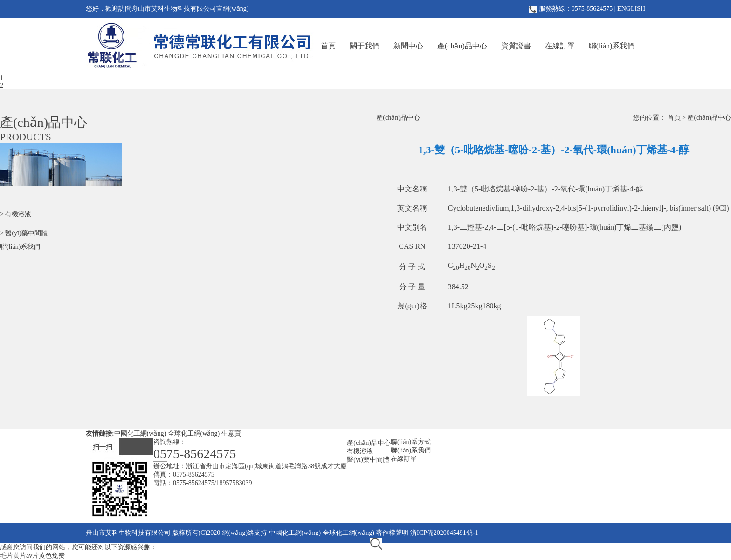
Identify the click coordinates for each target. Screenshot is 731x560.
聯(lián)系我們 (612, 46)
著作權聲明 (392, 533)
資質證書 (516, 46)
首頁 (328, 46)
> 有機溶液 (16, 214)
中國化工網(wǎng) (140, 434)
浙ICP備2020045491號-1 (444, 533)
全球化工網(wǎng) (194, 434)
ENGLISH (631, 9)
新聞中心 (408, 46)
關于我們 (365, 46)
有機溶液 (360, 451)
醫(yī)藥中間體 (368, 460)
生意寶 (231, 434)
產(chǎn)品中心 (462, 46)
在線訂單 (560, 46)
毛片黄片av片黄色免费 (32, 556)
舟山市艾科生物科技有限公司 (128, 533)
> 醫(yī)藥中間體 (24, 233)
